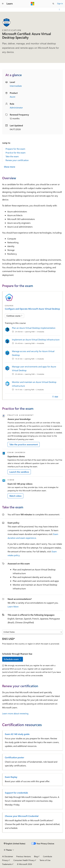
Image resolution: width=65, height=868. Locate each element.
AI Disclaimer (8, 856)
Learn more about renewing (15, 713)
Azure (12, 97)
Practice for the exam (16, 153)
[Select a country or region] (32, 632)
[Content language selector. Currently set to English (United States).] (15, 844)
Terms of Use (45, 860)
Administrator (16, 108)
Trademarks (7, 864)
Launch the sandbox (19, 472)
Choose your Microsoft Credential (22, 816)
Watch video (15, 496)
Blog (36, 856)
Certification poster (15, 757)
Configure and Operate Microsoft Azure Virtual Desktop (32, 309)
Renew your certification (17, 160)
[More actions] (59, 9)
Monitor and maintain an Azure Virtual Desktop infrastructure (34, 384)
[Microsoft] (33, 4)
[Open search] (53, 4)
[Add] (55, 397)
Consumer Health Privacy (24, 860)
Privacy (5, 860)
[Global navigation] (3, 4)
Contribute (47, 856)
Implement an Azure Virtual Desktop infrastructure (36, 340)
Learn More (13, 607)
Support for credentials (16, 793)
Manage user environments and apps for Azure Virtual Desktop (34, 368)
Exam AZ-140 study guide (17, 734)
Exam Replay (11, 777)
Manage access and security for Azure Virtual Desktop (33, 353)
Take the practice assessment (24, 444)
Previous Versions (24, 856)
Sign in (60, 3)
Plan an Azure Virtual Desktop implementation (34, 328)
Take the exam (12, 156)
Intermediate (16, 86)
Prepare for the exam (15, 149)
